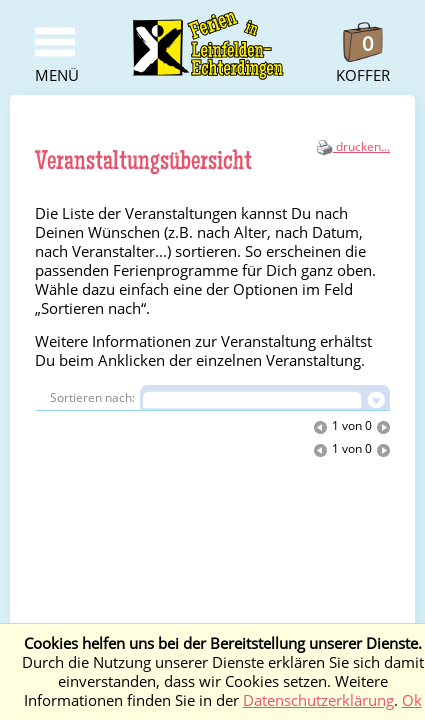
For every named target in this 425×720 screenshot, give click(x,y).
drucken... (353, 147)
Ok (412, 700)
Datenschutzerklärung (318, 700)
